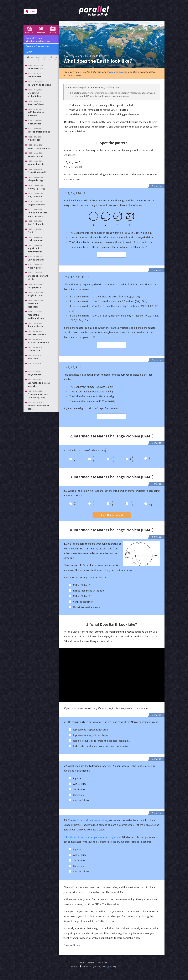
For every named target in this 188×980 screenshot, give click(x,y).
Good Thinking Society (91, 966)
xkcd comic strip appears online (90, 820)
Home (30, 11)
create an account (118, 72)
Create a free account (38, 46)
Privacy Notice (103, 963)
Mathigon (113, 966)
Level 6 (56, 58)
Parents (53, 30)
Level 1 (27, 58)
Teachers (41, 30)
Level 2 (32, 58)
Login (29, 52)
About (81, 963)
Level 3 (38, 58)
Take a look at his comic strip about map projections (92, 837)
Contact (90, 963)
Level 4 (44, 58)
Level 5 (50, 58)
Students (29, 30)
